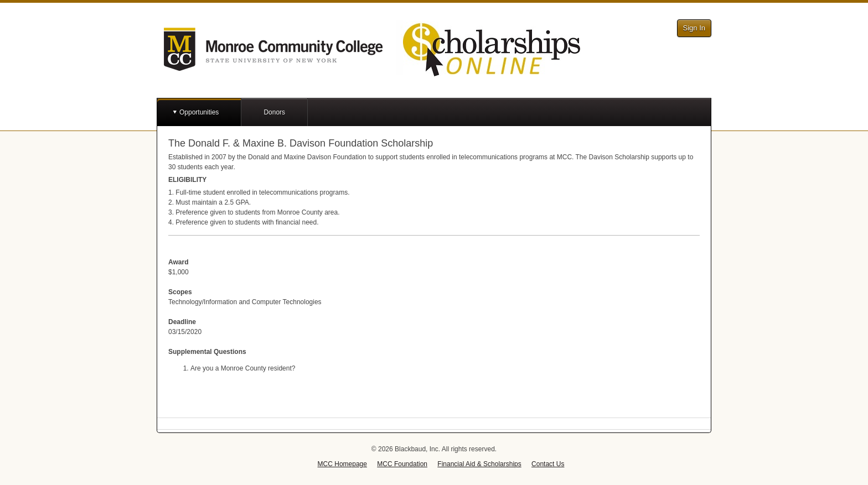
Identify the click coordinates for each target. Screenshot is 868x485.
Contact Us (548, 464)
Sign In (694, 28)
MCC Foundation (402, 464)
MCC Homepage (342, 464)
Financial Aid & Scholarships (479, 464)
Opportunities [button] (199, 112)
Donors (274, 112)
